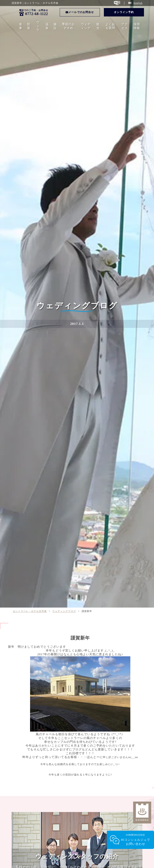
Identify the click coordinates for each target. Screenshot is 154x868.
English (138, 3)
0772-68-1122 (37, 14)
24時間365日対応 (135, 840)
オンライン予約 (124, 12)
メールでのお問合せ (80, 12)
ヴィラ (38, 26)
